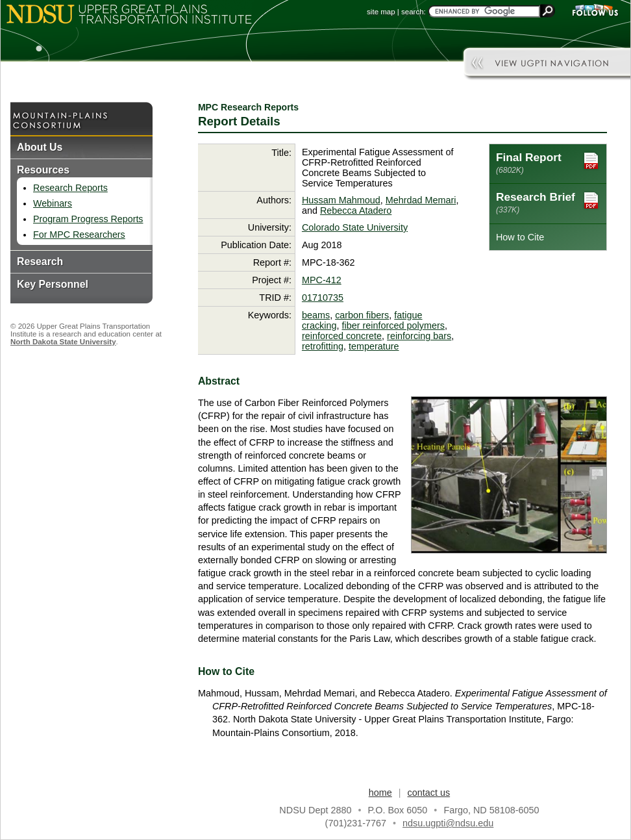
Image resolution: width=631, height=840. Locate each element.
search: (414, 12)
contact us (429, 793)
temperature (374, 346)
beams (316, 315)
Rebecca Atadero (356, 210)
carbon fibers (362, 315)
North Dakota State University (63, 342)
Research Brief (548, 202)
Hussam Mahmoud (341, 200)
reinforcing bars (419, 336)
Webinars (53, 203)
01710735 (323, 298)
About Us (40, 147)
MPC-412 (322, 280)
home (380, 793)
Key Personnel (53, 284)
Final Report (548, 163)
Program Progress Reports (88, 219)
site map (381, 12)
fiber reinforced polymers (393, 325)
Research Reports (70, 188)
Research (40, 261)
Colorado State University (355, 227)
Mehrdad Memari (421, 200)
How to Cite (520, 237)
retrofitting (323, 346)
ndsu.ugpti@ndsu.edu (448, 823)
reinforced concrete (342, 336)
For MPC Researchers (79, 235)
